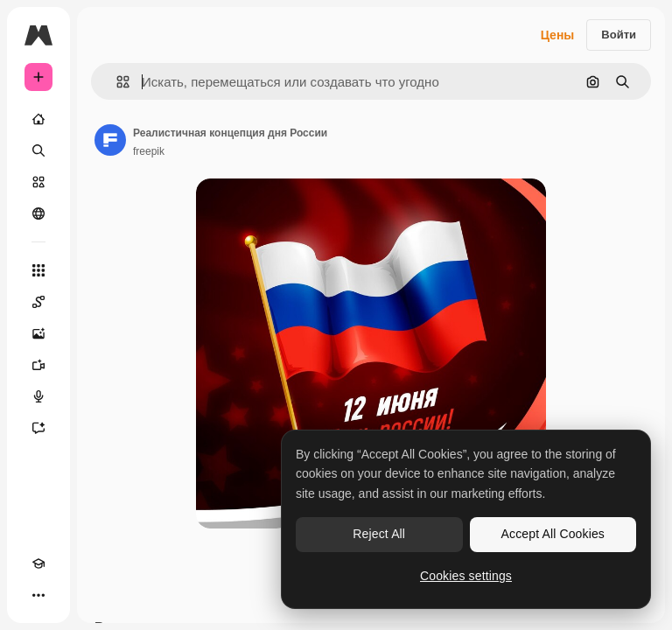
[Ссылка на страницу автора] (110, 140)
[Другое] (38, 595)
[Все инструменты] (38, 270)
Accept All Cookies (553, 534)
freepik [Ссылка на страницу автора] (149, 151)
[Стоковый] (38, 182)
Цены (558, 35)
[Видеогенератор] (38, 365)
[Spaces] (38, 302)
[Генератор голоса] (38, 396)
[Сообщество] (38, 213)
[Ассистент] (38, 428)
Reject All (379, 534)
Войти (619, 35)
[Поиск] (38, 150)
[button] (116, 82)
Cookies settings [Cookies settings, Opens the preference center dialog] (466, 576)
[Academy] (38, 563)
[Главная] (38, 119)
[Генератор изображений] (38, 333)
